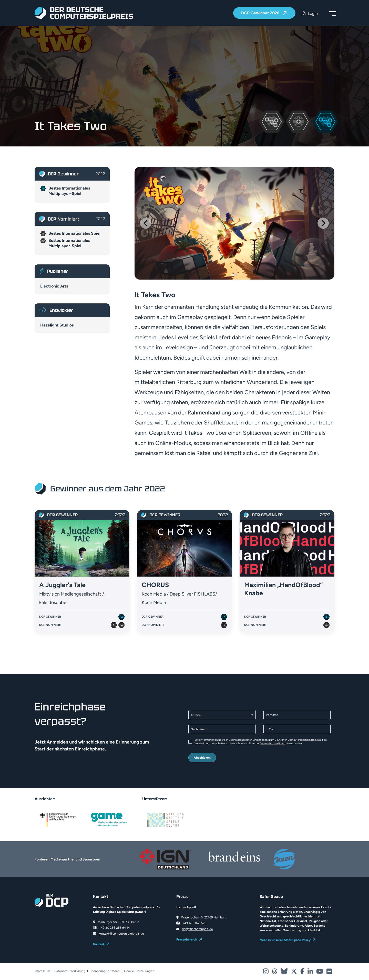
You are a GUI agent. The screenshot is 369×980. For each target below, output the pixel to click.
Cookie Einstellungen (139, 971)
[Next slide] (323, 223)
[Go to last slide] (146, 223)
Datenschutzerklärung (273, 743)
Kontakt (99, 944)
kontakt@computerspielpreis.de (121, 934)
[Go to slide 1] (233, 275)
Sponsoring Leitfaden (105, 971)
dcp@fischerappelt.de (197, 929)
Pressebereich (187, 939)
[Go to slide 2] (236, 275)
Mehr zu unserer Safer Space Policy (285, 940)
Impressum (42, 971)
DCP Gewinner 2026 (261, 13)
